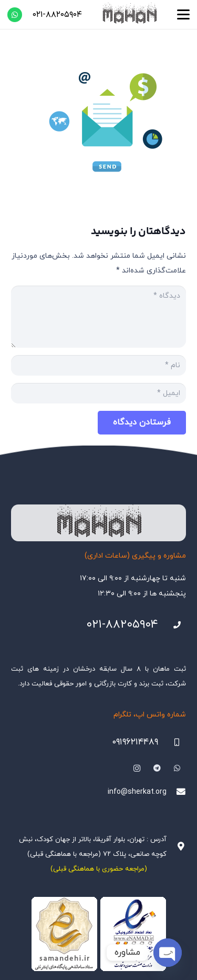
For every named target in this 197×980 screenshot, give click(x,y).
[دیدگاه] (98, 317)
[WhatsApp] (15, 15)
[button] (183, 15)
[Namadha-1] (98, 934)
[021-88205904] (172, 625)
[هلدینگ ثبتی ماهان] (129, 14)
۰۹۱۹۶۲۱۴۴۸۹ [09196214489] (135, 742)
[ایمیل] (98, 393)
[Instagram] (137, 768)
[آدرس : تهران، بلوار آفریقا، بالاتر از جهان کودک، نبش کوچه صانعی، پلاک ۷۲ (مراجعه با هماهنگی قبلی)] (176, 847)
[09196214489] (172, 742)
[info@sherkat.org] (176, 792)
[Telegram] (157, 768)
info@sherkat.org (137, 792)
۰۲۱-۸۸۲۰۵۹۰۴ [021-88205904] (122, 625)
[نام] (98, 365)
